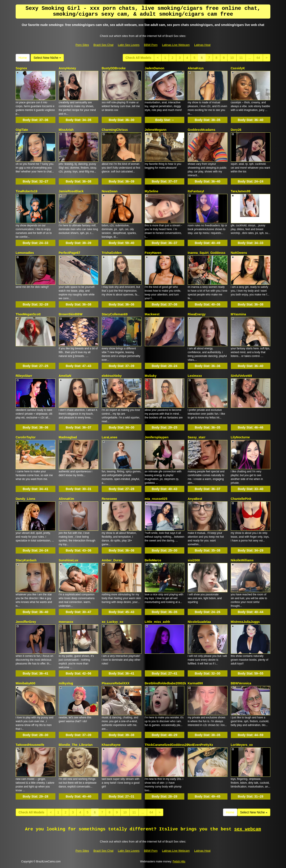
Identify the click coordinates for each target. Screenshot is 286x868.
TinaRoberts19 (26, 191)
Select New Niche (47, 58)
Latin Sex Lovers (129, 45)
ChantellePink (241, 499)
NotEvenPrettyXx (200, 745)
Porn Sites (82, 45)
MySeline (152, 191)
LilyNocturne (240, 437)
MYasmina (238, 314)
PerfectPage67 (70, 253)
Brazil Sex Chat (103, 45)
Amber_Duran (112, 560)
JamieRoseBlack (71, 191)
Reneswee (109, 499)
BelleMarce (153, 560)
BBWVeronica (241, 683)
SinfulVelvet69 (241, 376)
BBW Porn (151, 45)
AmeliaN (65, 376)
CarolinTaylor (26, 437)
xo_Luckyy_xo (113, 622)
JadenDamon (155, 68)
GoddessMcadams (202, 130)
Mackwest (152, 314)
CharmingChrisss (115, 130)
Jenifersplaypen (157, 437)
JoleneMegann (156, 130)
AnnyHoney (67, 68)
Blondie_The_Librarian (76, 745)
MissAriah (66, 130)
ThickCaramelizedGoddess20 (167, 745)
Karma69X (195, 683)
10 (232, 58)
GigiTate (22, 130)
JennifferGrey (26, 622)
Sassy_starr (197, 437)
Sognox (21, 68)
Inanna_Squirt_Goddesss (207, 253)
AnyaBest (195, 499)
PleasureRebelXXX (116, 683)
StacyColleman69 (115, 314)
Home (23, 58)
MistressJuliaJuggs (245, 622)
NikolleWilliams (242, 560)
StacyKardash (26, 560)
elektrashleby (112, 376)
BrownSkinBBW (71, 314)
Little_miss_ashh (158, 622)
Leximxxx (195, 376)
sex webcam (248, 829)
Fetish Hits (179, 862)
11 (241, 58)
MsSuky (151, 376)
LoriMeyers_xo (242, 745)
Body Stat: (36, 120)
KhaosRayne (111, 745)
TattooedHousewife (30, 745)
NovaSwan (110, 191)
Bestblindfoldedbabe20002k (165, 683)
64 (258, 58)
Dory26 (236, 130)
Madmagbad (68, 437)
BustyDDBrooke (114, 68)
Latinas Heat (202, 45)
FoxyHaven (153, 253)
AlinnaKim (66, 499)
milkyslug (66, 683)
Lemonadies (25, 253)
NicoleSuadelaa (199, 622)
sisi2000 (194, 560)
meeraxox (66, 622)
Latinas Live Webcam (176, 45)
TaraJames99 (241, 191)
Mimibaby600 (25, 683)
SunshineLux (69, 560)
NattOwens (239, 253)
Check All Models (138, 58)
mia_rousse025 (156, 499)
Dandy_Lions (25, 499)
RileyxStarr (24, 376)
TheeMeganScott (28, 314)
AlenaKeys (196, 68)
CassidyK (238, 68)
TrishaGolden (112, 253)
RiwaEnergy (197, 314)
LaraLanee (109, 437)
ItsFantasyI (196, 191)
